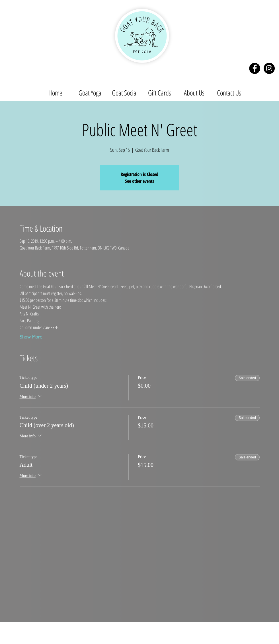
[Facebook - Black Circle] (255, 68)
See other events (139, 181)
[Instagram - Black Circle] (269, 68)
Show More (31, 337)
